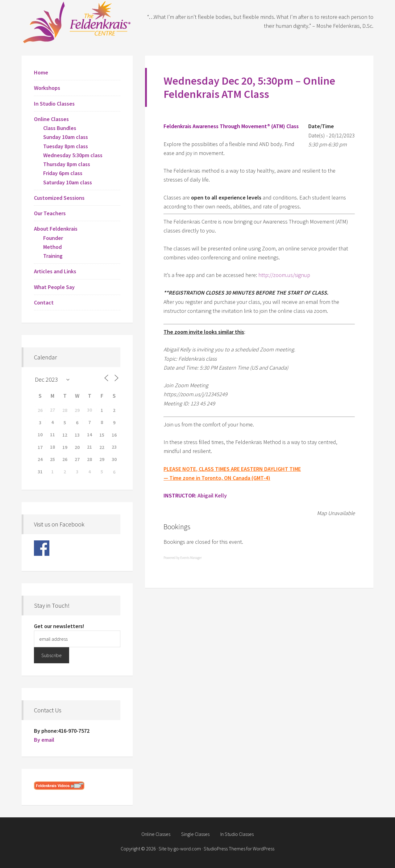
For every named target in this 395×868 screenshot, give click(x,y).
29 (77, 410)
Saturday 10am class (68, 182)
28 (65, 410)
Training (53, 256)
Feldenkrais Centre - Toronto (77, 22)
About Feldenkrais (56, 229)
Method (52, 247)
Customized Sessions (59, 198)
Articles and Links (55, 271)
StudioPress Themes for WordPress (239, 849)
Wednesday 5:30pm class (73, 155)
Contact (44, 302)
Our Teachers (50, 213)
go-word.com (187, 849)
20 (77, 447)
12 (65, 435)
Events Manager (191, 558)
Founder (53, 238)
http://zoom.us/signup (284, 275)
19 (65, 447)
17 (40, 447)
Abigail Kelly (212, 495)
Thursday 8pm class (67, 164)
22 (102, 447)
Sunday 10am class (66, 137)
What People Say (54, 287)
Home (41, 72)
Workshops (47, 88)
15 (102, 435)
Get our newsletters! (59, 626)
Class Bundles (60, 128)
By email (44, 740)
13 (77, 435)
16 (114, 435)
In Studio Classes (54, 104)
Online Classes (51, 119)
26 (40, 410)
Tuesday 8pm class (66, 146)
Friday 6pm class (63, 173)
